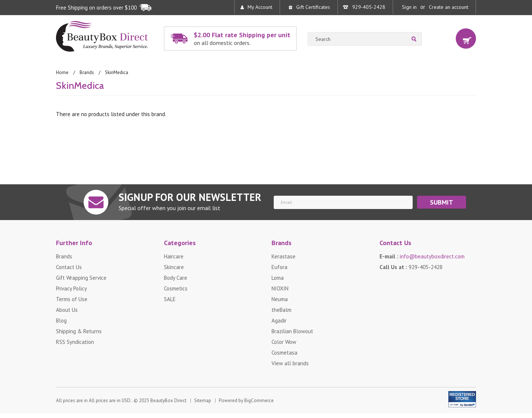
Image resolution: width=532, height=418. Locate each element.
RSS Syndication (75, 342)
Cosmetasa (284, 353)
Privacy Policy (71, 288)
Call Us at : (411, 267)
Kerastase (283, 256)
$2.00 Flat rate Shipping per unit (243, 39)
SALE (170, 299)
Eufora (279, 267)
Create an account (449, 7)
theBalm (281, 310)
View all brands (290, 363)
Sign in (409, 7)
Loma (278, 278)
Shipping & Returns (79, 331)
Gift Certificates (313, 7)
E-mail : (422, 256)
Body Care (176, 278)
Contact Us (69, 267)
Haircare (174, 256)
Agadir (279, 321)
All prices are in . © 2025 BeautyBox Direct (121, 401)
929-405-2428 (369, 7)
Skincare (174, 267)
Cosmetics (176, 288)
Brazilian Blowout (292, 331)
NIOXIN (280, 288)
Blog (61, 321)
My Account (260, 7)
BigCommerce (259, 401)
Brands (87, 72)
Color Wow (284, 342)
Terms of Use (72, 299)
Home (62, 72)
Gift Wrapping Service (81, 278)
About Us (67, 310)
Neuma (280, 299)
